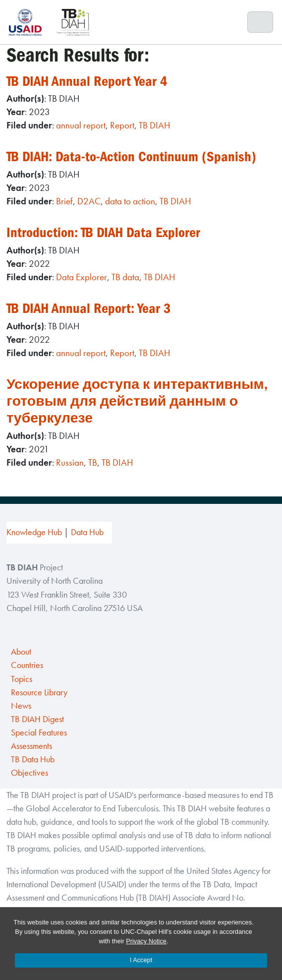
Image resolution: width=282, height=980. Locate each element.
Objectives (29, 773)
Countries (27, 665)
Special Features (39, 733)
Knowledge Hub (34, 532)
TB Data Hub (33, 759)
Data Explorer (82, 277)
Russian (70, 462)
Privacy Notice (146, 941)
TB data (125, 277)
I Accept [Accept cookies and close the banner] (141, 960)
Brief (64, 201)
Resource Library (39, 692)
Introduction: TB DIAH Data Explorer (103, 232)
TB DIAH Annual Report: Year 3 (89, 308)
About (21, 652)
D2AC (89, 201)
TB (93, 462)
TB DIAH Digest (37, 719)
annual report (81, 125)
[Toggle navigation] (260, 22)
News (21, 706)
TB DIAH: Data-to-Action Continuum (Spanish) (131, 156)
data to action (130, 201)
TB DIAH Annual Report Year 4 (87, 81)
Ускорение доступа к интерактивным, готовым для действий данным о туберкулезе (137, 401)
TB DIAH (155, 125)
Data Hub (87, 532)
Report (122, 125)
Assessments (31, 746)
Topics (22, 679)
